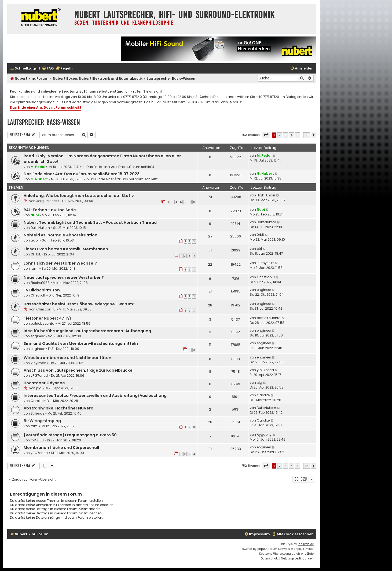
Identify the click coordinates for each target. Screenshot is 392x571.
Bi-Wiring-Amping (42, 421)
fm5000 (37, 440)
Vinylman (39, 363)
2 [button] (280, 135)
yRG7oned (39, 376)
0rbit (260, 235)
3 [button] (286, 135)
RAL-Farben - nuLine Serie (50, 210)
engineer (264, 290)
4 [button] (292, 135)
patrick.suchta (43, 323)
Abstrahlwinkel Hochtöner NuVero (58, 408)
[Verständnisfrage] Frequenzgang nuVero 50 (70, 435)
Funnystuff (265, 263)
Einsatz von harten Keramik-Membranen (66, 249)
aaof (35, 240)
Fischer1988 (40, 283)
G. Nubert (39, 179)
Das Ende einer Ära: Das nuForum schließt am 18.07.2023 (82, 174)
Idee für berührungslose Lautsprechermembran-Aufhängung (87, 331)
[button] (266, 135)
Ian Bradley (306, 544)
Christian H (266, 277)
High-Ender (266, 195)
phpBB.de (307, 554)
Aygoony (264, 435)
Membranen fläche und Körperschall (61, 448)
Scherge (37, 413)
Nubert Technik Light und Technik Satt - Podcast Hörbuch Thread (90, 222)
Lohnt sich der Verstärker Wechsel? (60, 263)
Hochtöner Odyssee (44, 383)
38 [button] (307, 135)
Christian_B (46, 309)
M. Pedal (38, 167)
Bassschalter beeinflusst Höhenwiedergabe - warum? (80, 304)
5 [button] (297, 135)
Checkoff (38, 295)
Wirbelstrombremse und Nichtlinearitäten (67, 358)
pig (39, 388)
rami (34, 268)
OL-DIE (36, 254)
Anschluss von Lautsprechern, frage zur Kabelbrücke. (79, 370)
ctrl (259, 249)
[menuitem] (48, 69)
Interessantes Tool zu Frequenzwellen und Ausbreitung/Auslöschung (95, 396)
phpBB (262, 549)
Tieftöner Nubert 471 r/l (47, 318)
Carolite (37, 401)
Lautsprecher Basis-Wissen (44, 122)
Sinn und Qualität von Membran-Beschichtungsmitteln (81, 343)
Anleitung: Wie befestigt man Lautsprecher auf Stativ (79, 196)
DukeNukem (40, 228)
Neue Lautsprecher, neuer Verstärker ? (64, 277)
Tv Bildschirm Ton (42, 290)
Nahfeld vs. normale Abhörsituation (61, 235)
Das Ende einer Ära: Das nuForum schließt (46, 107)
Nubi (35, 215)
